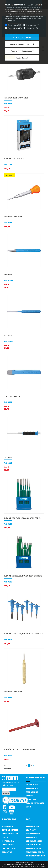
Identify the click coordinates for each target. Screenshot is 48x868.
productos (9, 819)
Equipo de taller (10, 830)
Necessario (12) (15, 25)
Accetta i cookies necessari (22, 51)
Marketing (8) (32, 28)
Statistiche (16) (15, 28)
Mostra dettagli (22, 58)
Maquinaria (8, 826)
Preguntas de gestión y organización (33, 830)
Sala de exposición (35, 803)
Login (29, 807)
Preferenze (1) (33, 25)
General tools (9, 848)
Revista (30, 796)
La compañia (32, 785)
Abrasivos (7, 852)
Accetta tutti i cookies (22, 37)
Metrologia (8, 841)
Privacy (18, 862)
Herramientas (9, 845)
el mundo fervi (35, 777)
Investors (31, 799)
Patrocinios (32, 792)
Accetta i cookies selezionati (22, 44)
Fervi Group (32, 788)
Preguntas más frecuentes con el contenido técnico (35, 852)
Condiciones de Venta (26, 862)
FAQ (28, 819)
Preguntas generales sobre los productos (34, 841)
